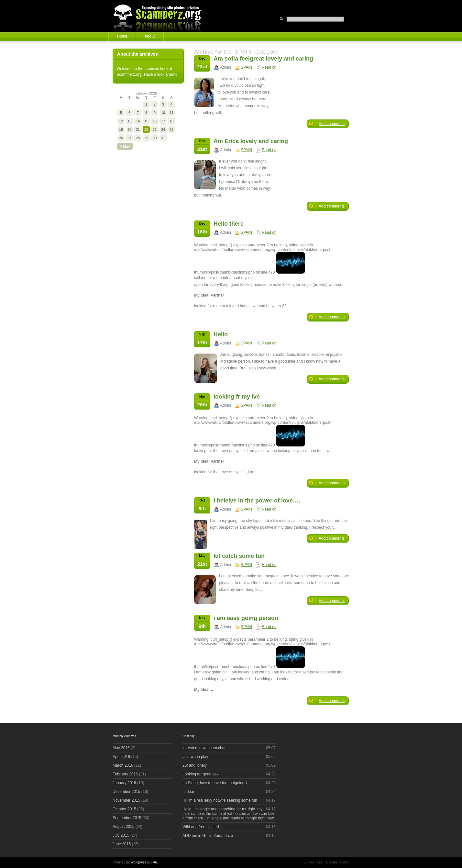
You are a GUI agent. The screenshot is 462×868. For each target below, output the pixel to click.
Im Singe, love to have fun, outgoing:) (215, 783)
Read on (269, 67)
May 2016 (121, 748)
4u (155, 862)
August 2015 (123, 827)
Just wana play (195, 757)
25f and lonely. (195, 765)
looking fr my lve (237, 397)
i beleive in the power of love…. (257, 501)
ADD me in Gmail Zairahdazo (208, 836)
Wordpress (138, 862)
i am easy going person (246, 618)
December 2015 (126, 792)
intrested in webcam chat (204, 748)
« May (125, 146)
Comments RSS (338, 862)
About (150, 36)
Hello (221, 334)
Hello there (229, 224)
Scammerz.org (161, 16)
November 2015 (126, 800)
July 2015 (121, 835)
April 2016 (121, 757)
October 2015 (124, 809)
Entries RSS (313, 862)
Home (122, 36)
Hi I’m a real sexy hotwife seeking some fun (220, 800)
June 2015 (122, 844)
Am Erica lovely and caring (251, 141)
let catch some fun (239, 556)
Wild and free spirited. (201, 827)
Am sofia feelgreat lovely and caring (263, 59)
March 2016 (123, 765)
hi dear (188, 792)
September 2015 (127, 818)
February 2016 (125, 774)
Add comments (332, 124)
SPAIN (246, 67)
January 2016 (124, 783)
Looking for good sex (200, 774)
